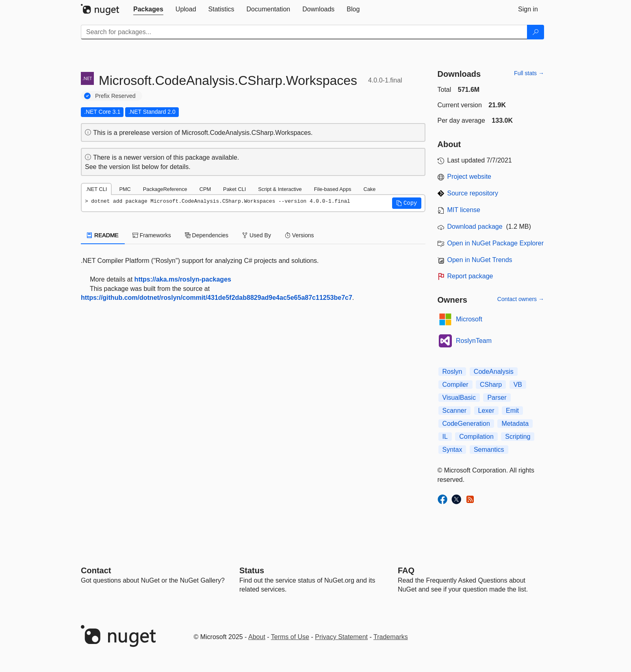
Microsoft (469, 319)
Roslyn (452, 372)
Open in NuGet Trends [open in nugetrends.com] (480, 260)
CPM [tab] (205, 189)
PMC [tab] (125, 189)
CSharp (491, 385)
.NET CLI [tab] (96, 189)
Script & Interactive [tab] (280, 189)
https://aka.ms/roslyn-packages (183, 279)
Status (252, 570)
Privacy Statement (341, 637)
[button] (407, 203)
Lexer (486, 411)
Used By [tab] (257, 235)
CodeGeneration (466, 424)
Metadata (515, 424)
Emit (512, 411)
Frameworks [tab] (152, 235)
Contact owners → (521, 299)
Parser (497, 398)
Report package (470, 276)
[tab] (148, 9)
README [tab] (103, 235)
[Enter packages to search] (304, 32)
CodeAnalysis (494, 372)
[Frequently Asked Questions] (406, 570)
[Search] (536, 32)
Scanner (455, 411)
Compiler (455, 385)
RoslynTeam (474, 341)
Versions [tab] (299, 235)
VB (518, 385)
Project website (469, 177)
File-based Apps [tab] (333, 189)
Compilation (476, 437)
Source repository (473, 193)
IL (445, 437)
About (257, 637)
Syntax (452, 450)
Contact (96, 570)
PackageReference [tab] (165, 189)
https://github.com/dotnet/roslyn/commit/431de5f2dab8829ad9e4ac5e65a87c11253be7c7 (217, 298)
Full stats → (529, 73)
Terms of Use (290, 637)
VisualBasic (459, 398)
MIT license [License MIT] (464, 210)
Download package (475, 227)
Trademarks (391, 637)
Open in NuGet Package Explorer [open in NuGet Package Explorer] (495, 243)
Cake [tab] (369, 189)
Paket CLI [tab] (234, 189)
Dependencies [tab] (207, 235)
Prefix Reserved (115, 96)
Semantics (489, 450)
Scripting (518, 437)
